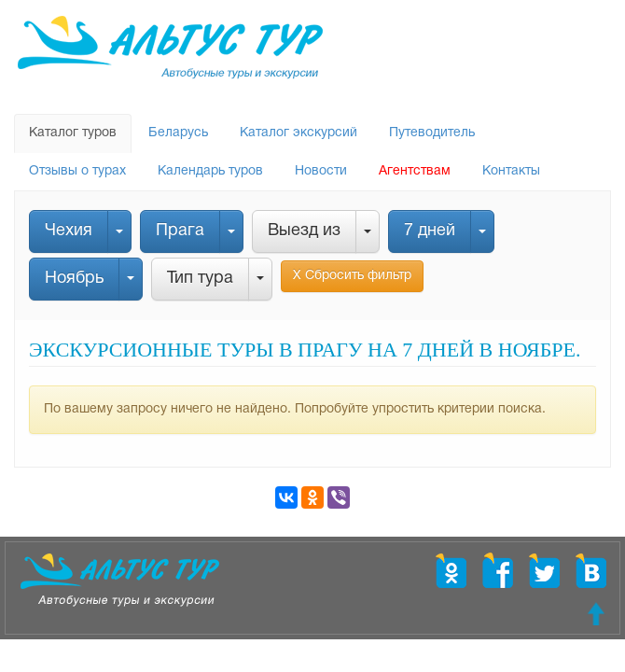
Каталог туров (73, 133)
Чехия (69, 231)
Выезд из (304, 231)
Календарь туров (210, 171)
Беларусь (178, 133)
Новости (321, 171)
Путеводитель (432, 133)
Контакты (511, 171)
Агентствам (415, 171)
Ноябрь (74, 279)
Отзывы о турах (77, 171)
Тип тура (200, 279)
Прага (180, 231)
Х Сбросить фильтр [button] (352, 276)
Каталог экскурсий (299, 133)
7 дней (430, 231)
